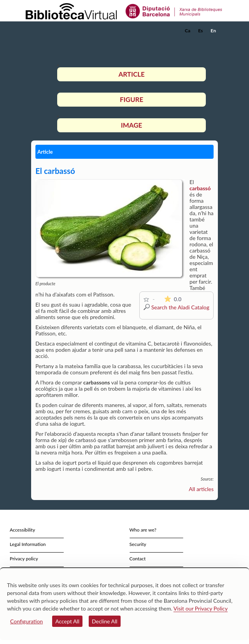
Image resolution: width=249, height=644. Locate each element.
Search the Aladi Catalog (180, 307)
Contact (138, 559)
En (213, 31)
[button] (213, 42)
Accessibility (22, 530)
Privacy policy (24, 559)
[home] (64, 31)
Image (132, 125)
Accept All (67, 621)
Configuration (26, 621)
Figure (132, 99)
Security (138, 544)
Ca (188, 31)
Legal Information (28, 544)
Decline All (105, 621)
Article (131, 74)
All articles (201, 489)
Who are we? (143, 530)
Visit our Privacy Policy (201, 608)
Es (200, 31)
